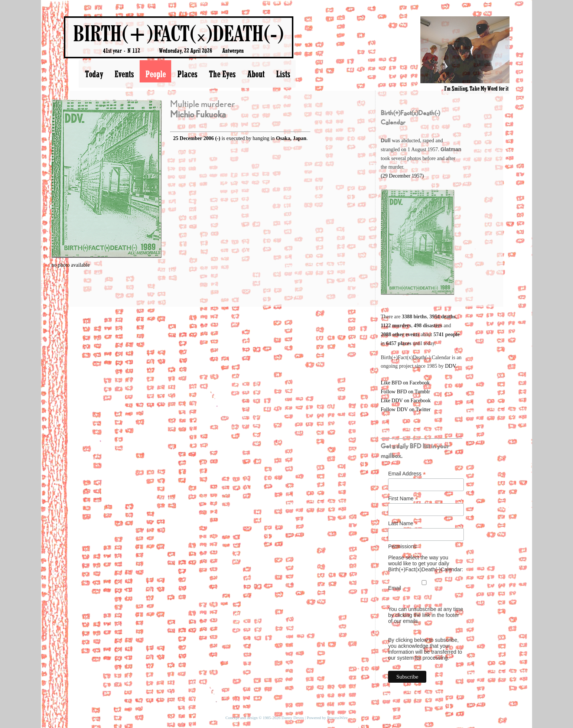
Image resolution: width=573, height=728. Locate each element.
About (256, 74)
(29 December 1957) (402, 176)
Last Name (403, 524)
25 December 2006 (193, 138)
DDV (450, 366)
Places (187, 74)
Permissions (402, 546)
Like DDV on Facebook (406, 401)
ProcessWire (337, 718)
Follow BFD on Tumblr (405, 392)
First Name (403, 499)
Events (124, 74)
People (155, 74)
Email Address (407, 474)
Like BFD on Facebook (405, 383)
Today (94, 74)
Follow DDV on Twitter (406, 409)
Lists (283, 74)
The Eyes (222, 74)
